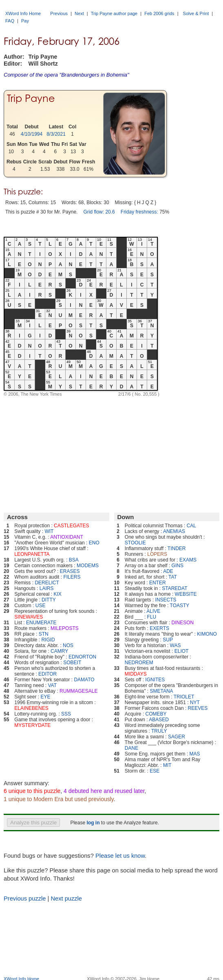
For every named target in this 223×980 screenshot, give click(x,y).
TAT (173, 577)
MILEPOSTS (65, 628)
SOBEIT (72, 663)
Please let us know (120, 856)
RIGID (48, 640)
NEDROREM (139, 663)
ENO (94, 543)
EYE (45, 697)
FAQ (10, 21)
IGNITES (155, 680)
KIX (57, 594)
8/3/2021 (56, 134)
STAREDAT (174, 588)
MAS (195, 754)
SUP (168, 640)
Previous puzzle (25, 899)
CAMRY (59, 651)
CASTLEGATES (71, 526)
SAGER (177, 737)
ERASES (70, 571)
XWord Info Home (23, 13)
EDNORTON (82, 657)
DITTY (49, 600)
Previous (59, 13)
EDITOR (47, 674)
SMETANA (161, 691)
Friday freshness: (139, 212)
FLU (152, 617)
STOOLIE (135, 543)
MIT (167, 765)
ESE (155, 771)
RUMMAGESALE (78, 691)
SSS (66, 714)
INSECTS (166, 600)
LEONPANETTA (32, 554)
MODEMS (88, 566)
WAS (176, 645)
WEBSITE (186, 594)
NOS (68, 645)
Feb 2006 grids (159, 13)
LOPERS (157, 554)
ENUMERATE (41, 623)
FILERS (72, 577)
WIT (49, 531)
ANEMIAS (174, 531)
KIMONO (207, 634)
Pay (25, 21)
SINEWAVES (29, 617)
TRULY (159, 731)
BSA (74, 560)
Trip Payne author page (114, 13)
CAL (191, 526)
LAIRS (47, 588)
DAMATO (84, 680)
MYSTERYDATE (32, 725)
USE (41, 606)
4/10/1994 (32, 134)
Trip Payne (31, 98)
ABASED (159, 720)
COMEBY (156, 714)
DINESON (183, 623)
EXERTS (159, 628)
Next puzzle (66, 899)
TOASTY (180, 606)
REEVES (198, 708)
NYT (195, 703)
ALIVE (153, 611)
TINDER (177, 548)
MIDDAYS (136, 674)
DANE (131, 748)
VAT (52, 685)
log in (93, 823)
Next (79, 13)
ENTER (158, 583)
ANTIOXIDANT (67, 537)
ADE (168, 571)
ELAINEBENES (31, 708)
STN (44, 634)
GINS (178, 566)
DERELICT (47, 583)
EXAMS (188, 560)
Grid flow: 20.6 (99, 212)
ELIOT (182, 651)
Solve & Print (196, 13)
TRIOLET (184, 697)
